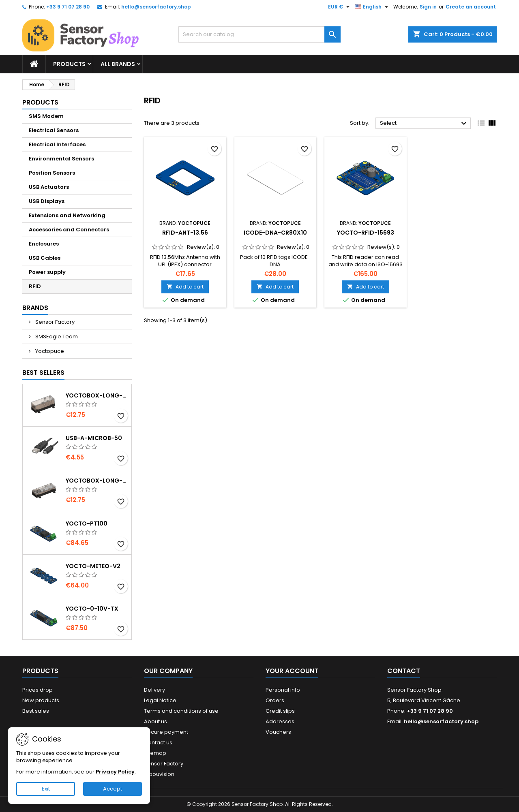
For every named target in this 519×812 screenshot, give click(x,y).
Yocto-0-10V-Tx (92, 609)
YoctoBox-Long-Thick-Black (97, 395)
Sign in (428, 7)
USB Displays (47, 201)
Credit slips (280, 711)
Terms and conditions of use (181, 711)
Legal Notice (160, 700)
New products (41, 700)
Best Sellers (43, 373)
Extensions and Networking (67, 215)
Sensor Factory (54, 322)
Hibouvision (159, 774)
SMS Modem (46, 116)
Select (424, 124)
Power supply (47, 272)
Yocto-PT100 (87, 524)
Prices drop (38, 690)
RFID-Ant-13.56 (185, 233)
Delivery (154, 690)
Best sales (36, 711)
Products (69, 64)
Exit (46, 789)
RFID (35, 286)
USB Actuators (49, 187)
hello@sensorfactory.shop (156, 7)
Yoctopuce (49, 351)
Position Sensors (52, 173)
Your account (292, 671)
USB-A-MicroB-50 (94, 438)
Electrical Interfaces (57, 144)
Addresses (280, 721)
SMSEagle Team (56, 337)
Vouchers (278, 732)
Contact (404, 671)
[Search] (259, 34)
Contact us (158, 743)
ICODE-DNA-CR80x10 (275, 233)
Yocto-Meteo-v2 (93, 566)
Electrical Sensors (54, 130)
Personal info (283, 690)
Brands (35, 308)
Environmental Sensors (61, 159)
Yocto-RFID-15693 (366, 233)
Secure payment (166, 732)
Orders (275, 700)
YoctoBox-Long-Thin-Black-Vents (97, 481)
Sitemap (155, 753)
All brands (118, 64)
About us (155, 721)
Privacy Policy (115, 772)
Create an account (471, 7)
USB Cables (45, 258)
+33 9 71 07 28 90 (68, 7)
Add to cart (185, 287)
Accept (113, 789)
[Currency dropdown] (340, 7)
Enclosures (44, 244)
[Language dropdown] (372, 7)
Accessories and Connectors (69, 230)
